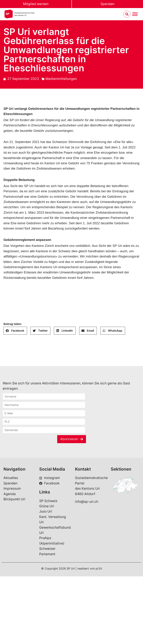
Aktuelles (11, 478)
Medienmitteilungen (61, 79)
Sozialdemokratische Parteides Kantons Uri (24, 14)
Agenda (10, 494)
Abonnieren (69, 439)
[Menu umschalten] (135, 14)
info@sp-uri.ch (87, 502)
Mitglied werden (36, 4)
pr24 (99, 568)
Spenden (107, 4)
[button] (15, 331)
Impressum (12, 489)
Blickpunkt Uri (14, 499)
